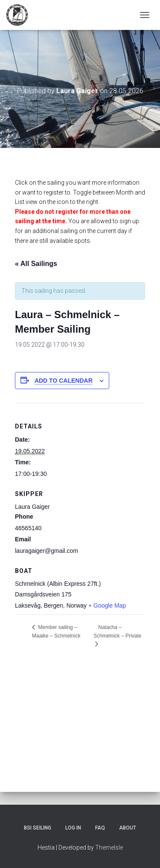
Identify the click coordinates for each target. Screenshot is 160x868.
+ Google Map (107, 605)
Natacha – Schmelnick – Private (117, 632)
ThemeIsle (109, 847)
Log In (73, 828)
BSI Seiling (38, 828)
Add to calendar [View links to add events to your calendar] (64, 381)
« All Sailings (36, 264)
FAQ (100, 828)
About (128, 828)
